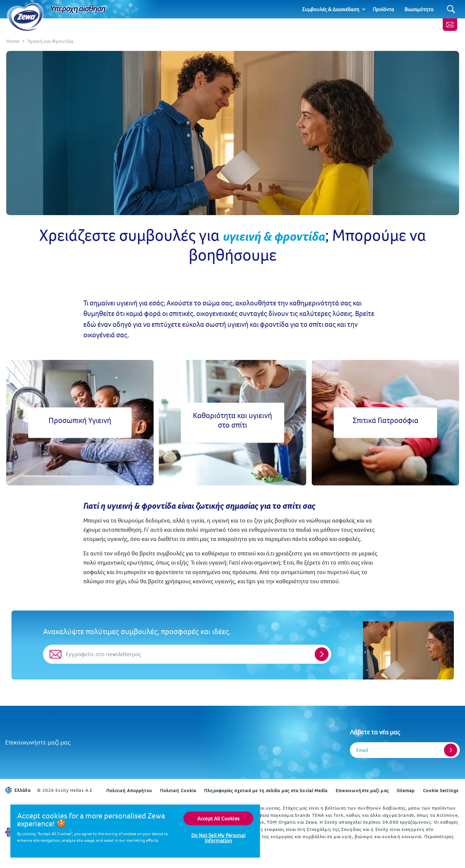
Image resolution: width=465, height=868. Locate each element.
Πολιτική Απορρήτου (129, 790)
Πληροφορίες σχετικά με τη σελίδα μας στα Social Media (266, 790)
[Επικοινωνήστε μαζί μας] (450, 25)
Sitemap (406, 790)
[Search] (451, 9)
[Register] (451, 750)
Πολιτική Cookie (178, 790)
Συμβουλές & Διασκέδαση (331, 9)
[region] (135, 831)
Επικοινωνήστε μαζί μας (38, 742)
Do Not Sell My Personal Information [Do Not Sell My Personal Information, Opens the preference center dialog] (218, 838)
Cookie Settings (441, 790)
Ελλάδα (18, 790)
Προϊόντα (383, 9)
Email (362, 750)
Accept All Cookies (218, 818)
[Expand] (364, 9)
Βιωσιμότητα (419, 9)
